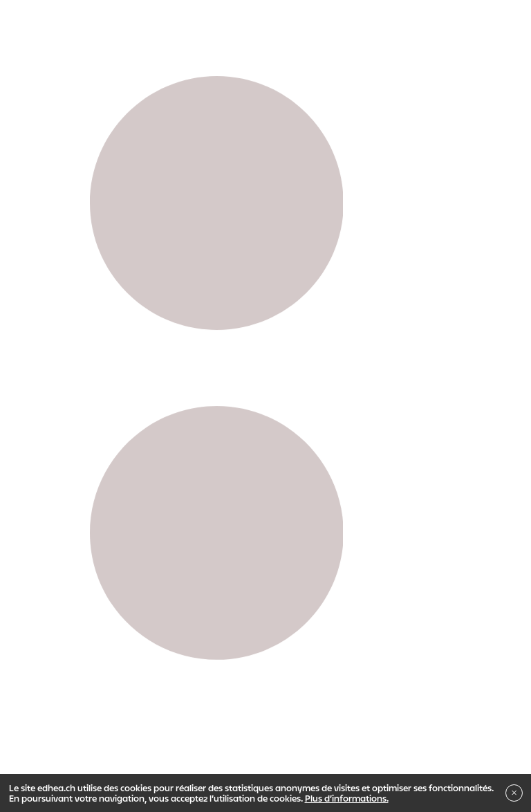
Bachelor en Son (214, 537)
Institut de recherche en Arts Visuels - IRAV (179, 562)
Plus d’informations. (347, 798)
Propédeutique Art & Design (117, 513)
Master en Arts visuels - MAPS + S (337, 537)
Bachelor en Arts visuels (111, 537)
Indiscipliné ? (313, 562)
